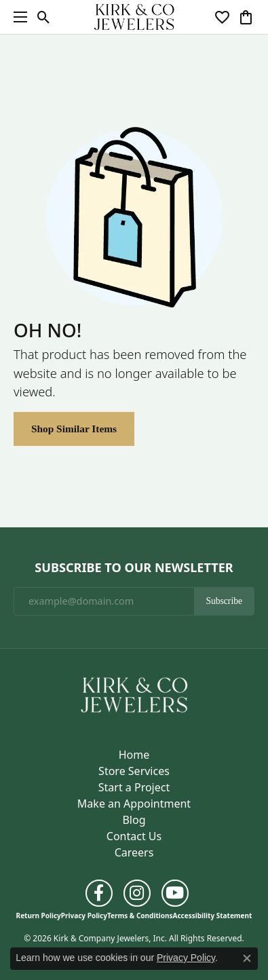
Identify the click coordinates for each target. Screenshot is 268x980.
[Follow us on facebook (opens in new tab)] (99, 893)
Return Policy (39, 916)
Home (134, 755)
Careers (134, 852)
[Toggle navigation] (17, 17)
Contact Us (134, 836)
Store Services (134, 771)
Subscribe (224, 601)
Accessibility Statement (213, 916)
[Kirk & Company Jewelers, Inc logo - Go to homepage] (134, 17)
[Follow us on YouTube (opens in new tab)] (175, 893)
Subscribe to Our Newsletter (134, 568)
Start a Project (134, 787)
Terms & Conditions (140, 916)
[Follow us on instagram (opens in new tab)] (137, 893)
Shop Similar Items (74, 429)
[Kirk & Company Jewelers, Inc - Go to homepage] (134, 694)
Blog (134, 820)
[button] (44, 17)
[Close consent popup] (247, 958)
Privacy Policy (84, 916)
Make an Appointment (134, 804)
